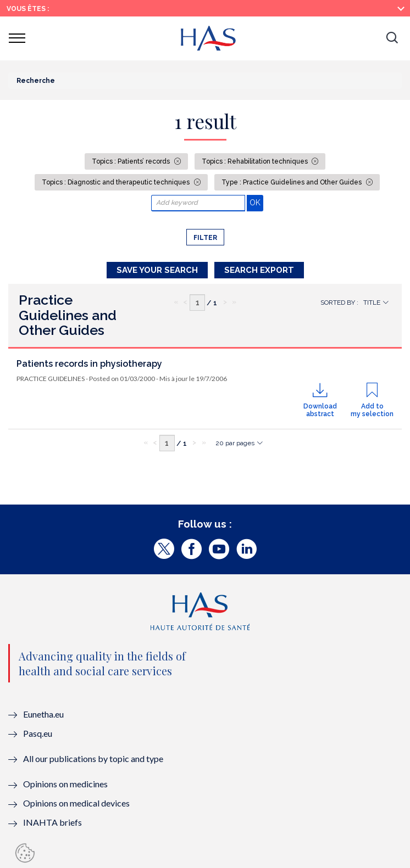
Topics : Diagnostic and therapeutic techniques (117, 182)
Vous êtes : (28, 9)
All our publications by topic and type (93, 758)
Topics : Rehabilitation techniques (256, 161)
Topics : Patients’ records (132, 161)
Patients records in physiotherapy (89, 364)
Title (372, 303)
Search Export (259, 270)
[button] (392, 38)
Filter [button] (205, 238)
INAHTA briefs (52, 822)
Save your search (157, 270)
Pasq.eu (38, 733)
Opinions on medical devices (76, 803)
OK (256, 202)
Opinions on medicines (65, 784)
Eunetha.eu (43, 714)
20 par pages (235, 443)
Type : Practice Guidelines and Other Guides (292, 182)
